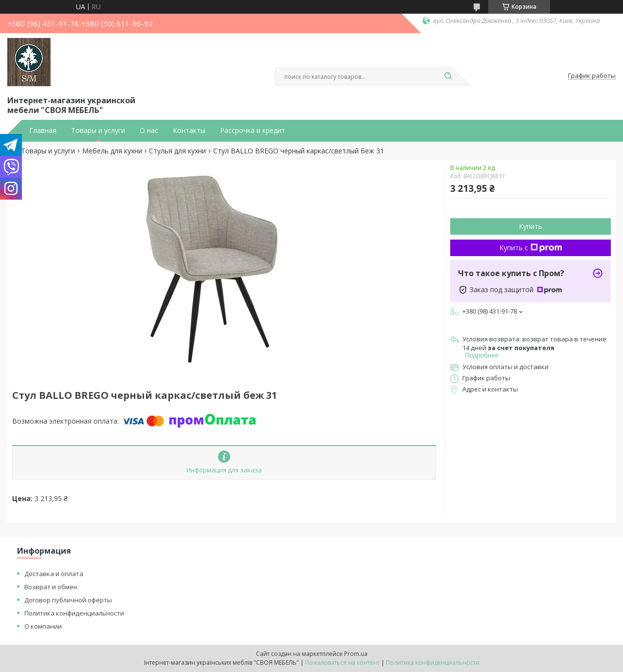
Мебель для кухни (112, 151)
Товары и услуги (98, 131)
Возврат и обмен (51, 587)
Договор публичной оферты (68, 600)
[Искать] (448, 76)
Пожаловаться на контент (342, 663)
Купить (531, 226)
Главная (43, 131)
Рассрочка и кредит (253, 131)
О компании (43, 626)
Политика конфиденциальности (74, 613)
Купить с (531, 248)
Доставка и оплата (54, 574)
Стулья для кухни (177, 151)
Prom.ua (356, 654)
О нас (149, 131)
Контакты (189, 131)
